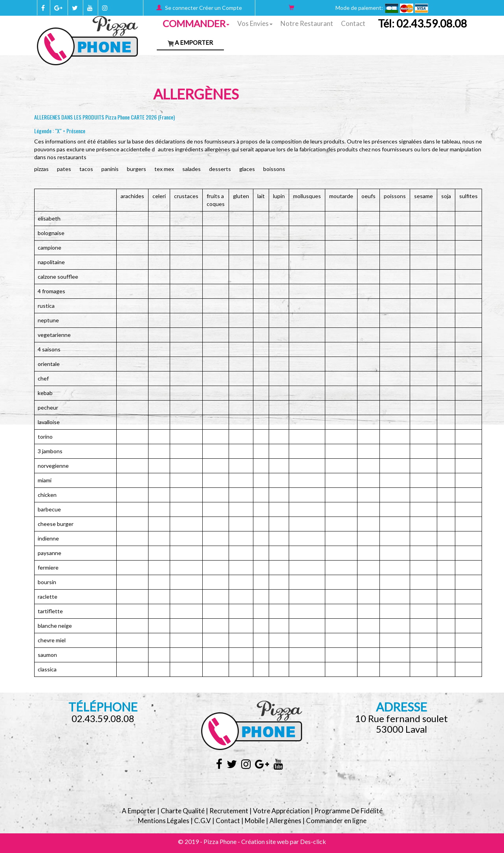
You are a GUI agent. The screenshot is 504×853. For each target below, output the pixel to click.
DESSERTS (220, 169)
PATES (64, 169)
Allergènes (285, 821)
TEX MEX (164, 169)
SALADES (192, 169)
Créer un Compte (221, 8)
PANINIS (110, 169)
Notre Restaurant (307, 23)
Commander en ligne (336, 821)
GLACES (247, 169)
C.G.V (203, 821)
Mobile (255, 821)
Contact (353, 23)
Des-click (313, 841)
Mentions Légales (164, 821)
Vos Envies (255, 23)
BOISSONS (274, 169)
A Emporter (190, 42)
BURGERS (137, 169)
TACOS (86, 169)
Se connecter (181, 8)
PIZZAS (41, 169)
